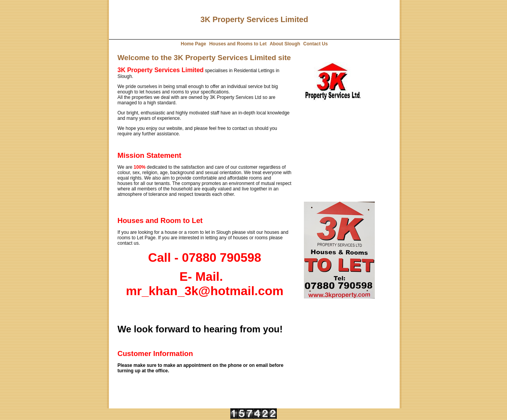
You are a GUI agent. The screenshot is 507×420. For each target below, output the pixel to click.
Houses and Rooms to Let (238, 44)
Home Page (193, 44)
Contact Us (315, 44)
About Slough (285, 44)
